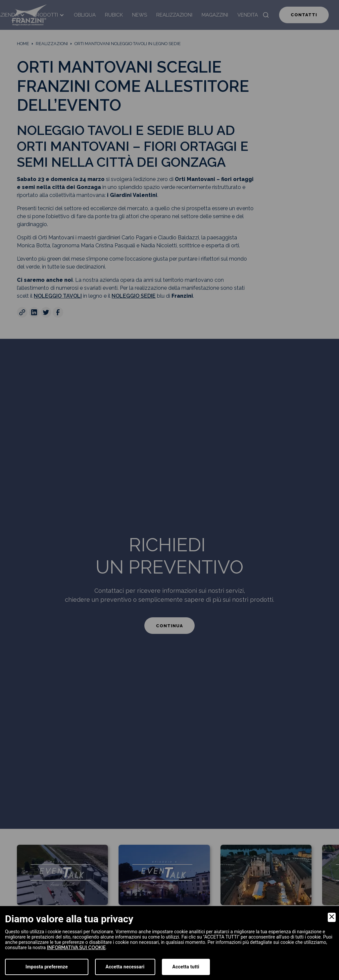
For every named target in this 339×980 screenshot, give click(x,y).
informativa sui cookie (76, 948)
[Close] (332, 917)
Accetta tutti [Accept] (186, 967)
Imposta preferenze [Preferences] (47, 967)
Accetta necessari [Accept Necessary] (125, 967)
